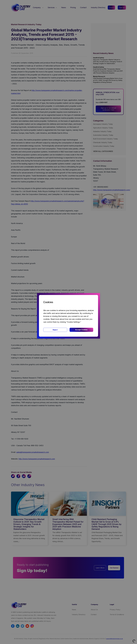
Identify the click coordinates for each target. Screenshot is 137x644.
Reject (55, 330)
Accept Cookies (81, 330)
